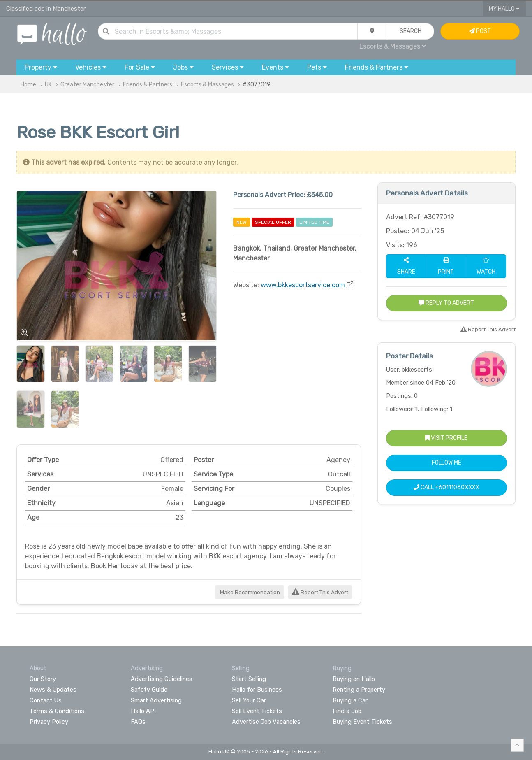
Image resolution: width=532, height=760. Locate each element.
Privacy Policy (49, 722)
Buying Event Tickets (362, 722)
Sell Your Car (249, 700)
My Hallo (504, 9)
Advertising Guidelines (162, 679)
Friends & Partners (148, 85)
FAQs (138, 722)
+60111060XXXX (457, 487)
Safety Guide (149, 690)
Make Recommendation (249, 592)
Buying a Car (350, 700)
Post (480, 31)
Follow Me (446, 463)
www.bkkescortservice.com (303, 285)
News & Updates (53, 690)
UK (48, 85)
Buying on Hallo (354, 679)
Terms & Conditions (57, 711)
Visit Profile (446, 438)
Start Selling (249, 679)
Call (446, 487)
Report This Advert (320, 592)
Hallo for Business (257, 690)
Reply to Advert (446, 303)
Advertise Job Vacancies (266, 722)
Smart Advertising (156, 700)
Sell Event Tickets (257, 711)
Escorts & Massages (393, 46)
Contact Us (46, 700)
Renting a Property (359, 690)
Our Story (43, 679)
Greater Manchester (87, 85)
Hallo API (143, 711)
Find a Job (347, 711)
